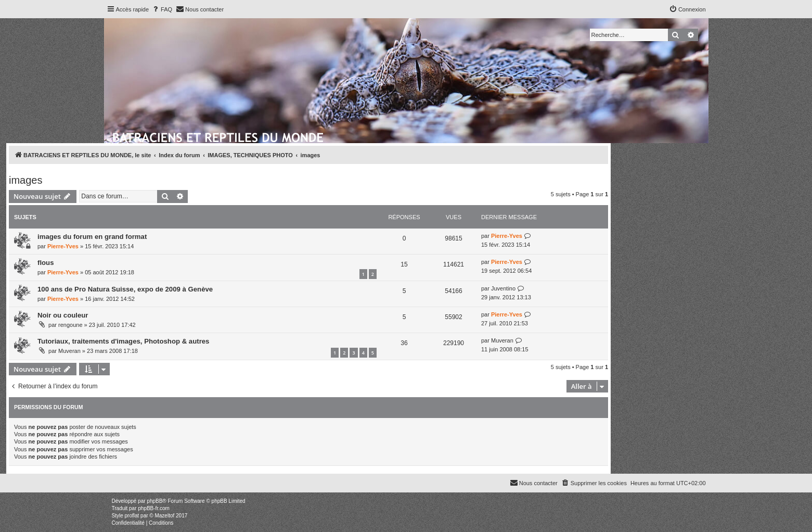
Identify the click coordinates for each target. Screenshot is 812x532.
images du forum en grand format (92, 237)
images (25, 180)
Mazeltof (164, 516)
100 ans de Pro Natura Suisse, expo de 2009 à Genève (125, 289)
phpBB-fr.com (154, 508)
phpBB (154, 501)
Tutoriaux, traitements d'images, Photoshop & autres (123, 341)
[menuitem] (162, 9)
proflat (132, 516)
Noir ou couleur (63, 315)
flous (46, 263)
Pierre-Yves (63, 246)
